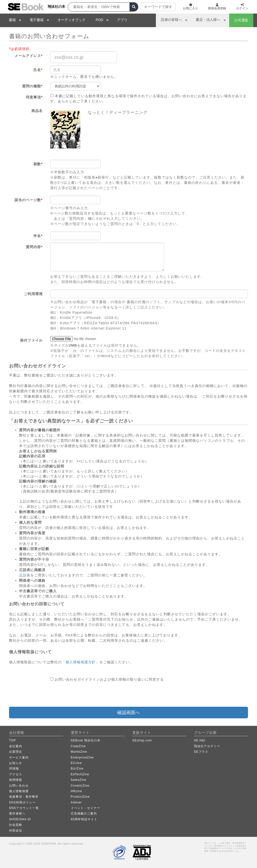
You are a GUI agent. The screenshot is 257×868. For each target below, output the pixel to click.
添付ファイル (31, 340)
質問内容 (34, 247)
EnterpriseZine (82, 757)
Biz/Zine (77, 769)
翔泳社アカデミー (207, 746)
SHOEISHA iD (20, 819)
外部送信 (16, 831)
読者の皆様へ (171, 20)
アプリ (122, 20)
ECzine (76, 763)
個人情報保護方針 (81, 662)
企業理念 (16, 752)
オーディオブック (72, 20)
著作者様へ (17, 813)
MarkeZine (79, 752)
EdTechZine (80, 774)
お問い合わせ (19, 786)
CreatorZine (80, 786)
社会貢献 (16, 825)
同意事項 (34, 97)
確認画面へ (128, 713)
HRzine (76, 791)
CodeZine (78, 746)
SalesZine (79, 780)
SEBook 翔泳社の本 (86, 740)
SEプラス (201, 752)
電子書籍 (37, 20)
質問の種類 (32, 86)
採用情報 (16, 780)
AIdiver (76, 802)
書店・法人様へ (208, 20)
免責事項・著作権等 (24, 797)
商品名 (37, 111)
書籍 (12, 20)
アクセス (16, 774)
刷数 (38, 164)
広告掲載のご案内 (84, 813)
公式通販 (241, 20)
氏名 (38, 70)
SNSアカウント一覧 (24, 808)
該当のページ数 (28, 200)
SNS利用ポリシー (22, 802)
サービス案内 (19, 757)
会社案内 (16, 746)
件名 (38, 236)
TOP (12, 740)
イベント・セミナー (85, 808)
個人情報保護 (19, 791)
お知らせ (16, 763)
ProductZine (80, 797)
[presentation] (88, 694)
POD (99, 20)
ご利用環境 (33, 294)
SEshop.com (142, 740)
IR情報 (14, 769)
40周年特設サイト (84, 819)
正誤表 (25, 575)
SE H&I (200, 740)
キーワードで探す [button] (158, 7)
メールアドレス (28, 56)
